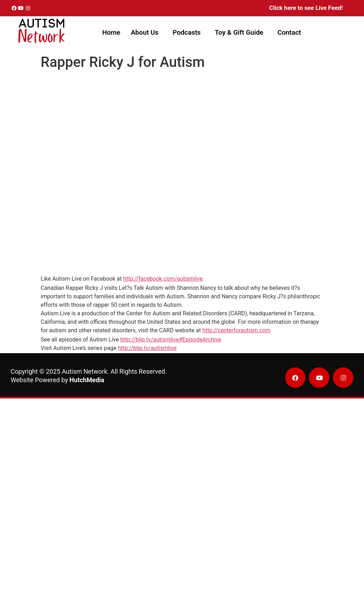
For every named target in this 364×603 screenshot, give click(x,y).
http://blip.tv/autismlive (147, 348)
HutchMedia (87, 380)
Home (111, 32)
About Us (145, 32)
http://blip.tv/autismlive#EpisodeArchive (171, 340)
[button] (146, 32)
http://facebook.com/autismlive (163, 279)
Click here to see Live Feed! (306, 8)
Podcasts (187, 32)
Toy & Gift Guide (239, 32)
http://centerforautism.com (236, 330)
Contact (289, 32)
